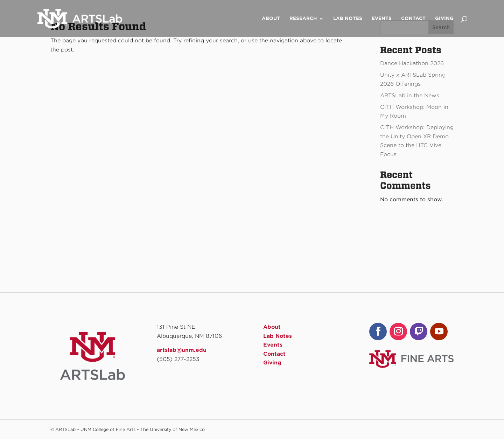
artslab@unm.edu (182, 350)
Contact (413, 19)
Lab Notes (348, 19)
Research (303, 19)
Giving (444, 19)
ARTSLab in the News (410, 96)
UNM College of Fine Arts (108, 429)
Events (382, 19)
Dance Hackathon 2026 (412, 63)
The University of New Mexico (173, 429)
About (271, 19)
